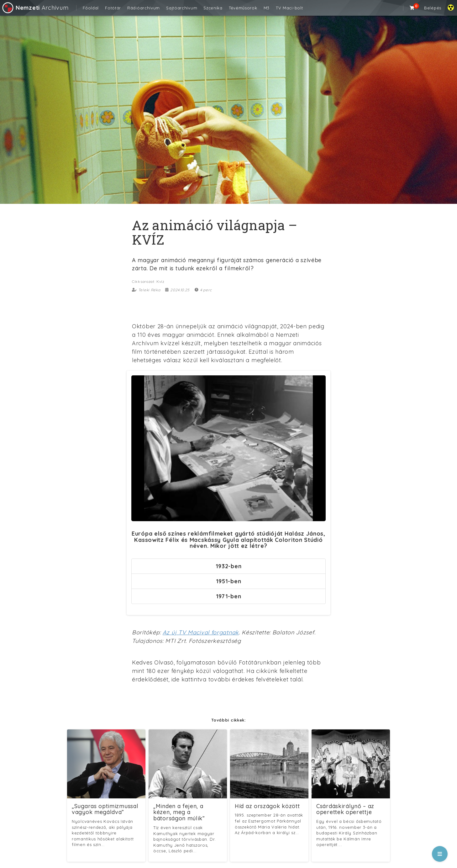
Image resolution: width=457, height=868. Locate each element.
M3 (267, 8)
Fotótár (113, 8)
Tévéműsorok (243, 8)
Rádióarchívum (144, 8)
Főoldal (91, 8)
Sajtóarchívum (182, 8)
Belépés (433, 8)
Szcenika (213, 8)
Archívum (35, 8)
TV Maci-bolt (289, 8)
